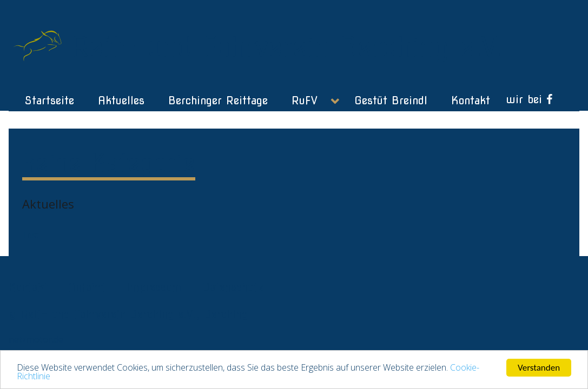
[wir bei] (530, 99)
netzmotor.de (36, 339)
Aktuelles (48, 204)
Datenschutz (233, 287)
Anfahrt (87, 287)
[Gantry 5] (40, 43)
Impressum (154, 287)
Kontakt (28, 287)
